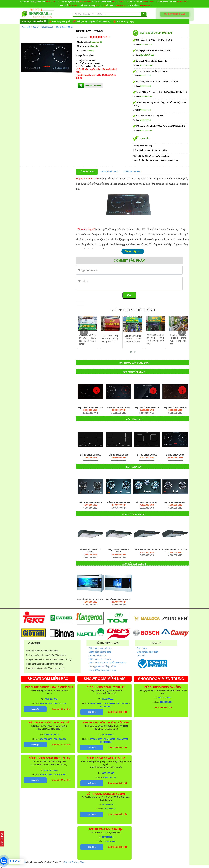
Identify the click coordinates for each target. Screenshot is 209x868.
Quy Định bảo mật (97, 655)
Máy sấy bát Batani (134, 564)
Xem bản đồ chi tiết (61, 709)
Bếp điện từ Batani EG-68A (147, 408)
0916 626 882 (60, 775)
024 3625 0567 (147, 65)
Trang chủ (26, 27)
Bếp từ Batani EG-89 (64, 27)
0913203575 (110, 739)
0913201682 (106, 706)
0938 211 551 (166, 702)
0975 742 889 (117, 2)
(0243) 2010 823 (147, 55)
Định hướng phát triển (148, 652)
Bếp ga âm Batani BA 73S (147, 502)
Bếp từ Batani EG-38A (147, 455)
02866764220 (96, 703)
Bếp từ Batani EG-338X (90, 455)
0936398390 (110, 703)
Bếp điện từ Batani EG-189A (90, 408)
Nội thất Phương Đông (74, 862)
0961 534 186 (60, 739)
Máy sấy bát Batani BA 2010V (90, 599)
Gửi (129, 295)
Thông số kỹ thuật (110, 172)
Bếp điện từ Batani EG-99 (119, 408)
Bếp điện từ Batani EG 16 (175, 408)
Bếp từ (36, 27)
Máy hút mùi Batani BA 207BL (175, 550)
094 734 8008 (85, 2)
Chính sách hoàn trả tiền (100, 648)
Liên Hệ (141, 655)
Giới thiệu (142, 648)
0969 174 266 (51, 2)
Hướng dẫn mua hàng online (102, 666)
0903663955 (123, 739)
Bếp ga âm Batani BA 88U (90, 502)
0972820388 (123, 703)
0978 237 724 (75, 5)
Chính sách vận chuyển (100, 659)
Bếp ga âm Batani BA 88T (175, 502)
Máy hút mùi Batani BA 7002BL (119, 551)
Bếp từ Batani (47, 27)
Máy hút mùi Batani (134, 514)
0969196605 (145, 5)
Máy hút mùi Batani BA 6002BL (90, 551)
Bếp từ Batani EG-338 (119, 455)
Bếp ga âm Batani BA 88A (119, 502)
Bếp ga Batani (134, 467)
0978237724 (100, 5)
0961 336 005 (146, 131)
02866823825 (96, 739)
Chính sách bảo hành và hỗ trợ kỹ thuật (107, 663)
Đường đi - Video (133, 172)
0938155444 (148, 2)
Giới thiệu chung (87, 172)
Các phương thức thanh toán (102, 670)
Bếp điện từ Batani (134, 372)
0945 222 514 (146, 45)
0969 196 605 (146, 97)
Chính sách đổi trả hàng (100, 652)
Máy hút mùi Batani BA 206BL (147, 550)
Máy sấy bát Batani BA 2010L (119, 599)
